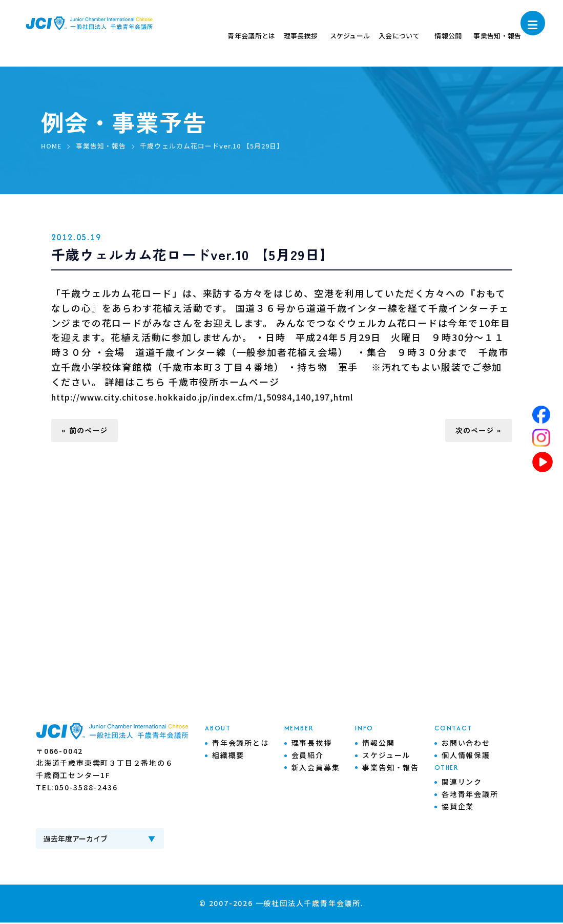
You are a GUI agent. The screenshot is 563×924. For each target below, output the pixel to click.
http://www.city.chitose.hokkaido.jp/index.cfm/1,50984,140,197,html (235, 396)
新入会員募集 (316, 769)
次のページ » (474, 431)
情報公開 (378, 745)
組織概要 (228, 757)
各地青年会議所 (470, 796)
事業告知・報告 (391, 769)
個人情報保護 (466, 757)
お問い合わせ (466, 745)
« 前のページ (89, 431)
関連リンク (462, 784)
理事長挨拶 (312, 745)
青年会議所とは (241, 745)
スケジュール (386, 757)
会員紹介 (308, 757)
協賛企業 (458, 808)
